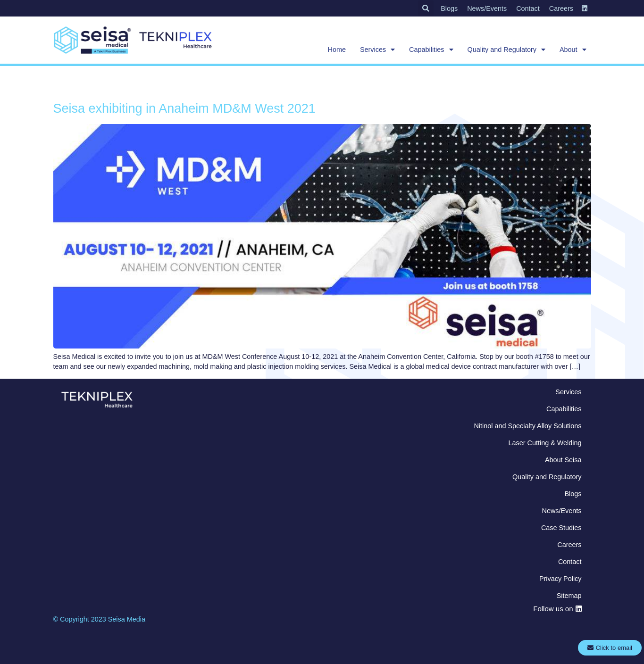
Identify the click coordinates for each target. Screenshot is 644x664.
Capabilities (431, 50)
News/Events (487, 8)
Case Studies (561, 528)
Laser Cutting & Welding (545, 443)
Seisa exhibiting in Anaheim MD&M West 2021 (184, 108)
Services (377, 50)
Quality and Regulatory (506, 50)
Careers (561, 8)
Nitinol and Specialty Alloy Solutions (528, 426)
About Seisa (563, 460)
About (573, 50)
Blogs (449, 8)
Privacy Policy (560, 579)
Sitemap (569, 596)
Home (337, 50)
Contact (528, 8)
